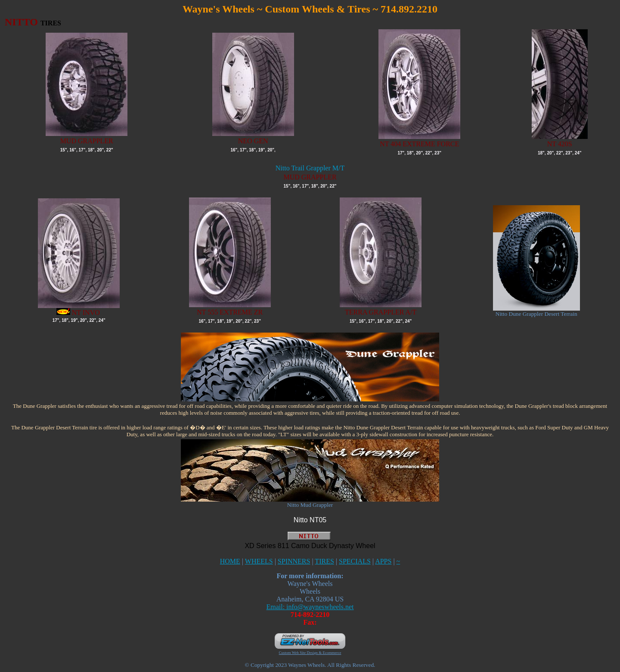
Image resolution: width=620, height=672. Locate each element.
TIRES (324, 561)
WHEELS (259, 561)
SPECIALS (355, 561)
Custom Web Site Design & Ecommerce (310, 653)
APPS (383, 561)
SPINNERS (294, 561)
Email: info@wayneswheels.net (310, 607)
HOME (230, 561)
